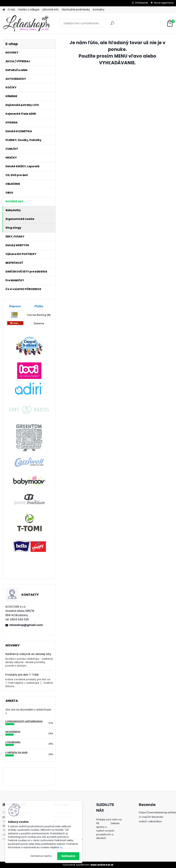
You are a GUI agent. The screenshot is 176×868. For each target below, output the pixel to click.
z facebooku (13, 742)
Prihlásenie (142, 3)
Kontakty (99, 10)
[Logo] (26, 23)
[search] (112, 24)
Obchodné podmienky (76, 10)
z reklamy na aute (16, 752)
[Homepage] (4, 10)
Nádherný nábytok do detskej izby (28, 654)
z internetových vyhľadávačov (24, 721)
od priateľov (13, 732)
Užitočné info (50, 10)
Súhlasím (68, 856)
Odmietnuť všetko (41, 856)
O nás (11, 10)
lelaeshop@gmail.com (26, 625)
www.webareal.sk (102, 865)
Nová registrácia (164, 3)
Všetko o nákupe (29, 10)
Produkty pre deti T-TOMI (22, 675)
